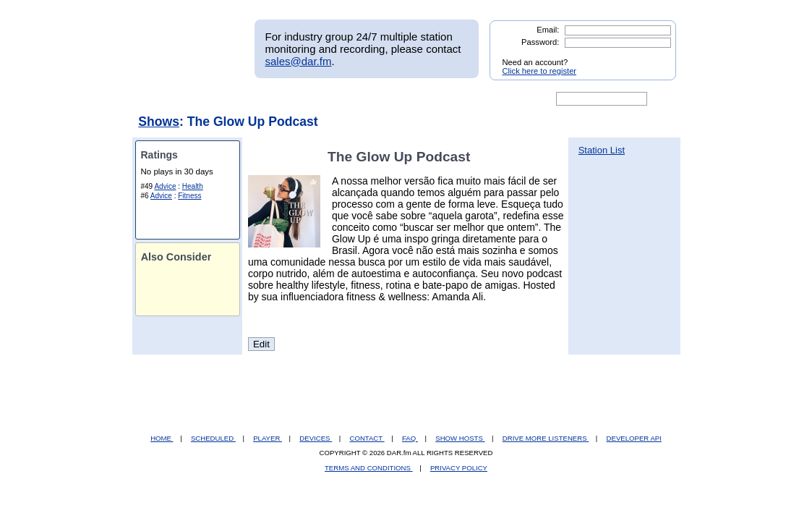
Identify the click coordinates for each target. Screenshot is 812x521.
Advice (165, 186)
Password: (540, 42)
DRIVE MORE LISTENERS (546, 438)
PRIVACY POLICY (459, 468)
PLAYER (268, 438)
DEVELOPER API (634, 438)
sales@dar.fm (299, 61)
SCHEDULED (213, 438)
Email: (548, 30)
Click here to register (540, 71)
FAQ (410, 438)
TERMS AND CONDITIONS (369, 468)
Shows (159, 122)
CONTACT (367, 438)
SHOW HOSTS (460, 438)
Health (193, 186)
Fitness (189, 196)
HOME (162, 438)
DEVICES (316, 438)
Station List (602, 150)
